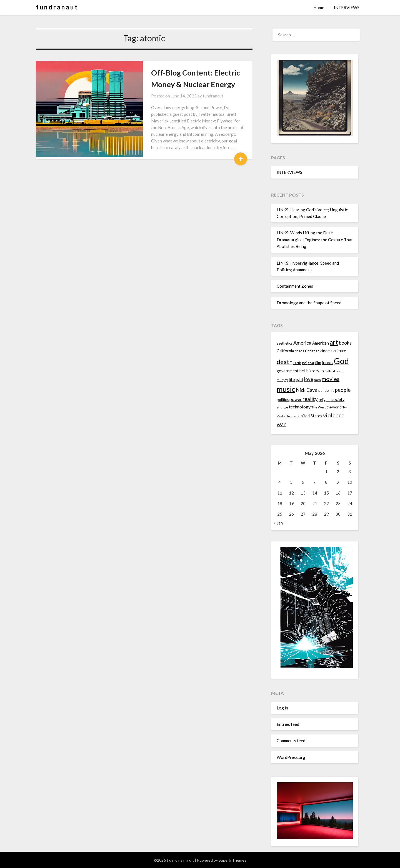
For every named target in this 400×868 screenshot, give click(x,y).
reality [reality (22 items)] (310, 399)
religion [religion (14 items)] (325, 400)
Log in (282, 708)
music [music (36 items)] (286, 389)
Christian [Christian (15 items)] (312, 351)
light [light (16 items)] (299, 379)
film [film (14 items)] (318, 363)
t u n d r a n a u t (57, 7)
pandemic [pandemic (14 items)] (326, 390)
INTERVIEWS (347, 7)
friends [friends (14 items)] (327, 363)
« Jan (278, 523)
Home (319, 7)
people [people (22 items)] (343, 390)
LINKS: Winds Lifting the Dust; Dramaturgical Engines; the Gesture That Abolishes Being (315, 239)
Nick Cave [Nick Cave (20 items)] (307, 390)
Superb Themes (232, 860)
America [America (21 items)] (302, 343)
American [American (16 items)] (321, 343)
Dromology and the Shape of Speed (309, 303)
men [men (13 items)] (317, 380)
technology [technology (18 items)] (300, 407)
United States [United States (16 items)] (310, 416)
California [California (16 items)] (285, 351)
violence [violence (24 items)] (334, 415)
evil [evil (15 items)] (305, 363)
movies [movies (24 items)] (331, 379)
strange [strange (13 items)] (282, 407)
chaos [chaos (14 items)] (299, 351)
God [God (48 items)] (341, 361)
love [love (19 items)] (309, 379)
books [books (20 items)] (345, 343)
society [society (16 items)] (338, 399)
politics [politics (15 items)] (283, 400)
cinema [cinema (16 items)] (326, 351)
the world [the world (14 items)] (334, 407)
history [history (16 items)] (313, 371)
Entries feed (288, 724)
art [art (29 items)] (334, 342)
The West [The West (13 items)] (319, 407)
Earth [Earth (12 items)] (297, 363)
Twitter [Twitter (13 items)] (292, 416)
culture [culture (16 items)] (340, 351)
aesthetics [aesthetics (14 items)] (285, 343)
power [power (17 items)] (296, 399)
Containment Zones (295, 286)
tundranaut (193, 96)
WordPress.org (291, 757)
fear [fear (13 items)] (311, 363)
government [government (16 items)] (288, 371)
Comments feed (291, 741)
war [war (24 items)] (281, 424)
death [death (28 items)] (285, 362)
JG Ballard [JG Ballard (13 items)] (327, 371)
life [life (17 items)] (292, 379)
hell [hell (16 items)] (302, 371)
